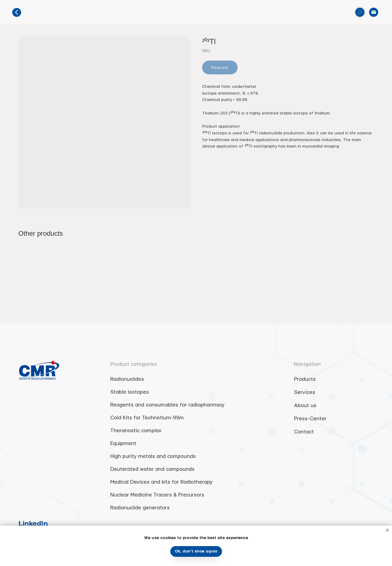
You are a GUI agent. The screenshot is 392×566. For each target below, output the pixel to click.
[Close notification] (387, 530)
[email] (374, 12)
